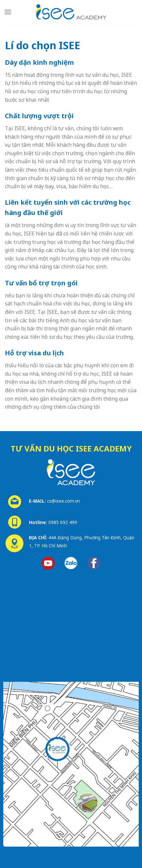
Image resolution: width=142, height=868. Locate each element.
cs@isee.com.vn (64, 501)
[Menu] (8, 12)
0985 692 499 (63, 522)
